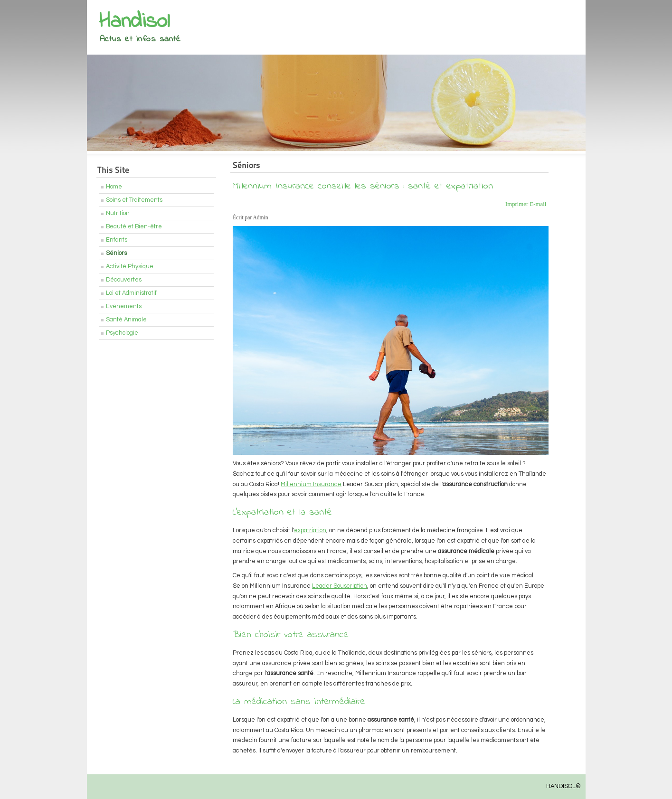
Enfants (117, 240)
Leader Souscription (340, 586)
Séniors (116, 253)
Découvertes (124, 280)
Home (114, 187)
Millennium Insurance (311, 484)
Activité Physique (130, 267)
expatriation (310, 531)
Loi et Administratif (131, 293)
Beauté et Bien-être (134, 227)
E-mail (538, 204)
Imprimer (518, 204)
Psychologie (122, 333)
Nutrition (118, 213)
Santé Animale (126, 320)
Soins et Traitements (134, 200)
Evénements (124, 306)
